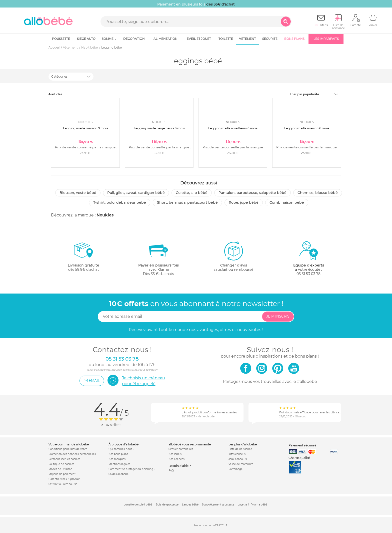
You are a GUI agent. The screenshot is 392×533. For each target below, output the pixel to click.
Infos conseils (237, 454)
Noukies (105, 215)
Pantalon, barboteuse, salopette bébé (252, 193)
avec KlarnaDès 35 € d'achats (158, 258)
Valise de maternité (241, 464)
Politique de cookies (61, 464)
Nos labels (175, 454)
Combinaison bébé (287, 202)
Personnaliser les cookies (64, 459)
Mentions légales (119, 464)
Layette (242, 505)
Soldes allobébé (118, 474)
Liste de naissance (240, 449)
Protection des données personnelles (72, 454)
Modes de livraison (60, 469)
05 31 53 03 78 (308, 274)
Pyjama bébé (259, 505)
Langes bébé (190, 505)
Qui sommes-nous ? (121, 449)
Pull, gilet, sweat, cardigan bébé (136, 193)
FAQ (171, 471)
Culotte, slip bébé (192, 193)
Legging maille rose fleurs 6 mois (233, 128)
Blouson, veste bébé (78, 193)
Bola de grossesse (167, 505)
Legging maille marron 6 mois (307, 128)
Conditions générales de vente (68, 449)
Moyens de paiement (62, 474)
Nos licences (176, 459)
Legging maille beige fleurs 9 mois (159, 128)
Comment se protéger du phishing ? (132, 469)
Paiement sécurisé (302, 445)
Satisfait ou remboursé (63, 484)
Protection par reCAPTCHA (210, 525)
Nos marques (117, 459)
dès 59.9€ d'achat (83, 258)
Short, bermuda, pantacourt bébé (187, 202)
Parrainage (235, 469)
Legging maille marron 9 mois (85, 128)
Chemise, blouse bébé (318, 193)
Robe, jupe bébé (244, 202)
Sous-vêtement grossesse (218, 505)
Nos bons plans (118, 454)
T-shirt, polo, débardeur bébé (120, 202)
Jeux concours (238, 459)
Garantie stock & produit (64, 479)
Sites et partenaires (181, 449)
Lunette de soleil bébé (138, 505)
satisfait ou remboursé (233, 256)
